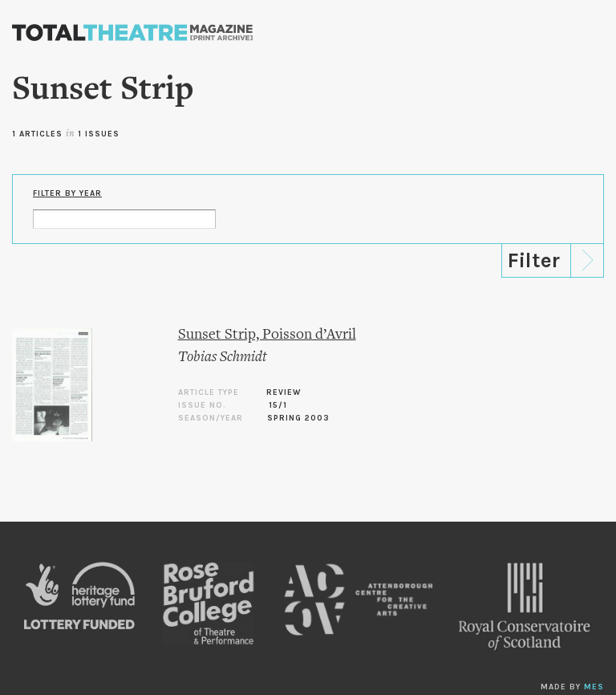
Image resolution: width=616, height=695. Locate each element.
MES (594, 687)
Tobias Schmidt (223, 358)
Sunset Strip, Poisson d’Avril (267, 335)
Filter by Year (67, 193)
